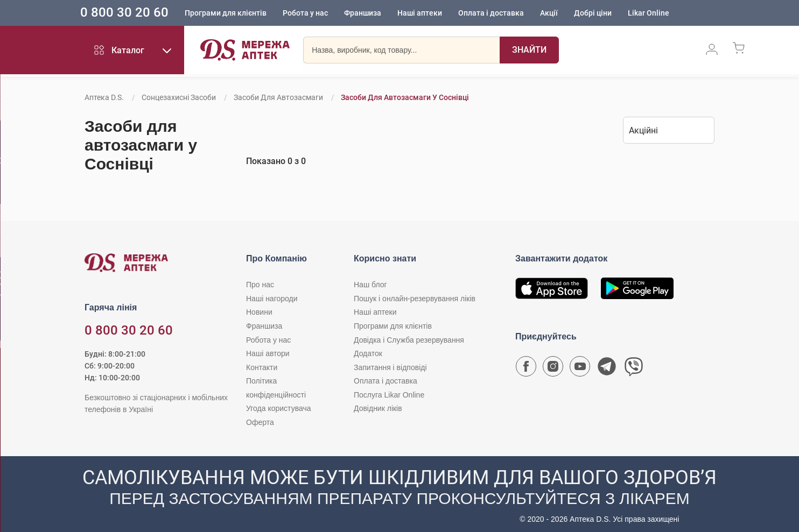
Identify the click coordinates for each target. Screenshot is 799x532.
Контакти (262, 367)
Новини (259, 312)
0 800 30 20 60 (140, 13)
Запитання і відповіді (390, 367)
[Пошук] (529, 51)
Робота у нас (321, 13)
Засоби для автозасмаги (278, 97)
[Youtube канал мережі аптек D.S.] (580, 369)
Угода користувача (278, 408)
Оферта (260, 422)
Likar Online (664, 13)
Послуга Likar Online (389, 395)
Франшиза (378, 13)
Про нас (260, 285)
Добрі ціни (608, 13)
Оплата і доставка (507, 13)
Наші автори (268, 353)
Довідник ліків (378, 408)
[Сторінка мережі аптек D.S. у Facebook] (526, 369)
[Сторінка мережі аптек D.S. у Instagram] (553, 369)
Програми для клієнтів (241, 13)
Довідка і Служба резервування (409, 340)
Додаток (368, 353)
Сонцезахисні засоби (179, 97)
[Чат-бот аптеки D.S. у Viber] (634, 369)
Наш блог (370, 285)
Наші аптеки (435, 13)
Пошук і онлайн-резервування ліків (415, 299)
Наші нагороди (272, 299)
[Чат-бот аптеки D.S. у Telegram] (607, 369)
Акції (565, 13)
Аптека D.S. (104, 97)
